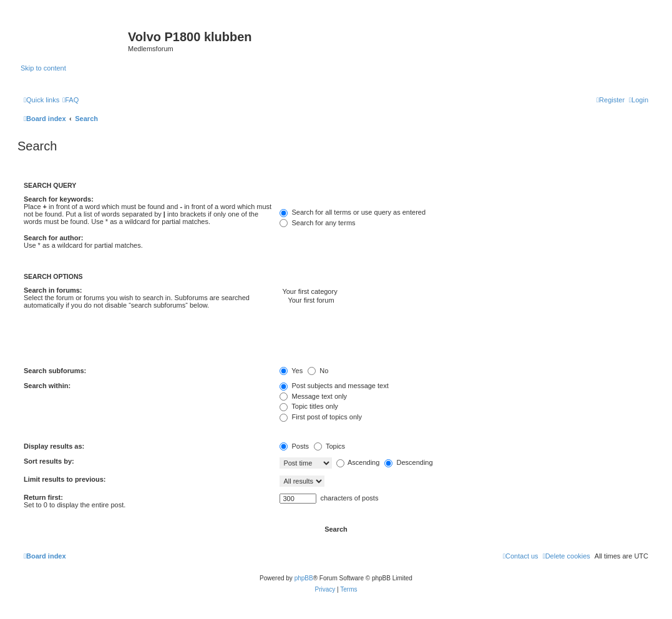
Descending (408, 462)
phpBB (304, 578)
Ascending (358, 462)
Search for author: (53, 238)
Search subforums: (55, 371)
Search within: (47, 386)
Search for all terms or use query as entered (353, 212)
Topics (329, 446)
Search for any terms (317, 223)
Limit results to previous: (65, 479)
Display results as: (54, 446)
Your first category (464, 292)
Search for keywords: (59, 199)
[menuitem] (71, 100)
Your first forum (464, 301)
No (318, 371)
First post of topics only (321, 417)
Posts (294, 446)
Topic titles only (309, 406)
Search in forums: (53, 290)
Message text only (313, 396)
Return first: (43, 497)
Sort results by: (49, 461)
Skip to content (43, 68)
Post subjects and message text (334, 386)
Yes (291, 371)
